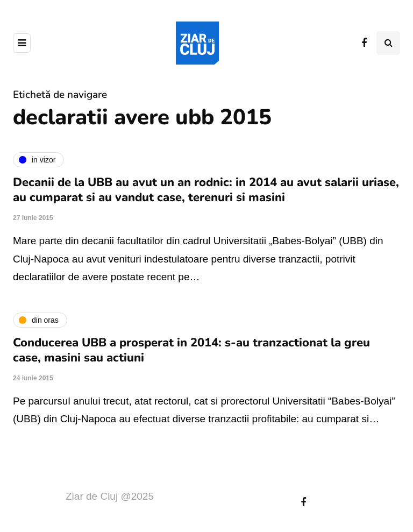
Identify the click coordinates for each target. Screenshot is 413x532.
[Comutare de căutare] (388, 43)
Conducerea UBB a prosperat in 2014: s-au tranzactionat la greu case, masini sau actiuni (191, 350)
